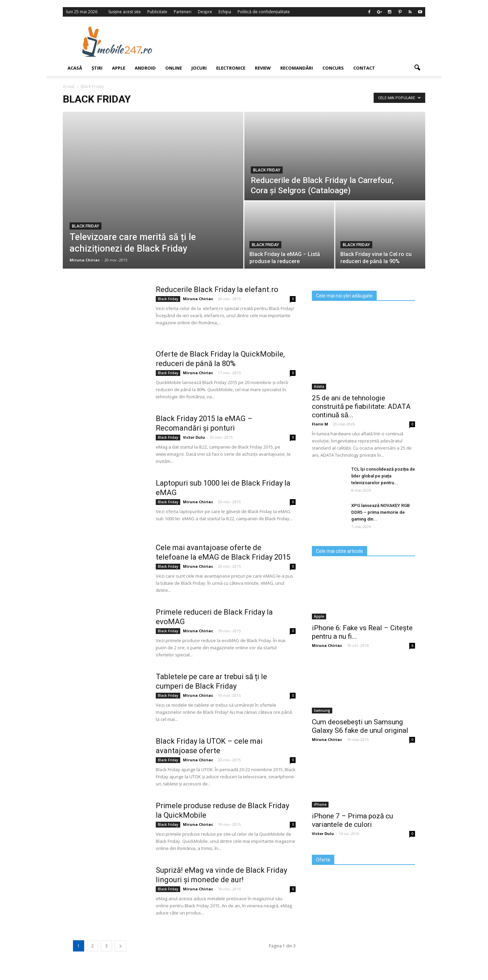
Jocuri (199, 68)
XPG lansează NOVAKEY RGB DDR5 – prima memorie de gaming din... (380, 512)
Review (263, 68)
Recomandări (297, 68)
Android (145, 68)
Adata (319, 386)
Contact (364, 68)
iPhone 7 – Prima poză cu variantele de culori (352, 820)
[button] (417, 68)
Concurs (333, 68)
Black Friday (86, 226)
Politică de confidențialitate (264, 12)
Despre (205, 12)
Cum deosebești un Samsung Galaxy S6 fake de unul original (360, 726)
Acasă (75, 68)
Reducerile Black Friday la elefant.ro (217, 289)
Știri (97, 68)
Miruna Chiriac (85, 260)
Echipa (225, 12)
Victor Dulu (194, 437)
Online (174, 68)
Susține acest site (125, 12)
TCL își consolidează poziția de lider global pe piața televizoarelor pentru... (383, 476)
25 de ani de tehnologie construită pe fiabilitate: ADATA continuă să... (361, 406)
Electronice (231, 68)
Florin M (320, 424)
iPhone (320, 804)
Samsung (322, 710)
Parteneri (183, 12)
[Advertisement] (299, 41)
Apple (119, 68)
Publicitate (157, 12)
